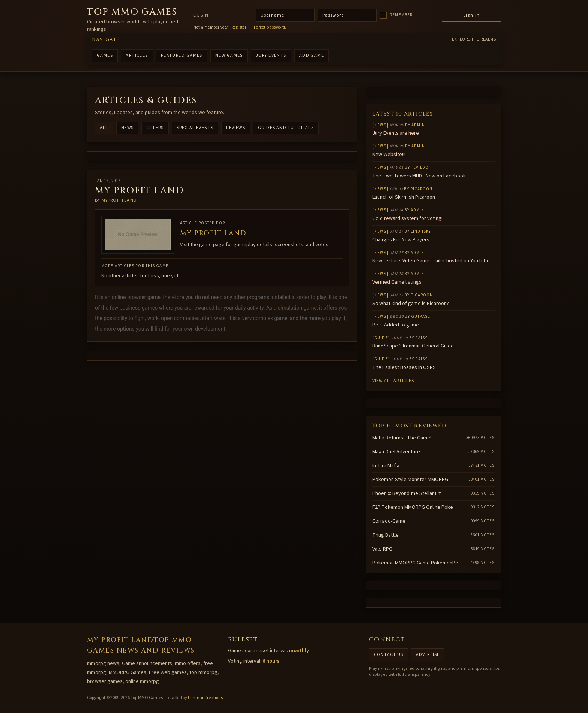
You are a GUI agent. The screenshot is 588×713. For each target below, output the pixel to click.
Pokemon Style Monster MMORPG (410, 480)
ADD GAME (312, 55)
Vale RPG (382, 549)
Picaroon (421, 189)
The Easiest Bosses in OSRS (404, 367)
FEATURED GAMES (182, 55)
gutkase (421, 317)
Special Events (195, 128)
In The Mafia (386, 466)
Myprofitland (119, 200)
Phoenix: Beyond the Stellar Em (407, 493)
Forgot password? (271, 27)
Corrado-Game (389, 521)
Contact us (388, 655)
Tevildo (420, 168)
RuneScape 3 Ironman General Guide (413, 346)
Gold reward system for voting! (407, 218)
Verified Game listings (397, 282)
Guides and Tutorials (286, 128)
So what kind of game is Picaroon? (411, 304)
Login (201, 15)
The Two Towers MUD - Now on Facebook (419, 176)
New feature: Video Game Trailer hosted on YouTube (431, 261)
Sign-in (471, 15)
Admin (418, 125)
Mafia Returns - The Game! (402, 438)
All (104, 128)
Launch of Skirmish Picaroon (404, 197)
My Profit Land (213, 233)
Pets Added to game (396, 325)
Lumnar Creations (205, 698)
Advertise (428, 655)
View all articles (393, 381)
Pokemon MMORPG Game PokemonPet (416, 563)
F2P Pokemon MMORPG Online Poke (413, 507)
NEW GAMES (229, 55)
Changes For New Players (401, 240)
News (127, 128)
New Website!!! (389, 155)
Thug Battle (385, 535)
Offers (155, 128)
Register (239, 27)
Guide (381, 338)
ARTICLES (137, 55)
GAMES (105, 55)
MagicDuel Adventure (396, 452)
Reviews (235, 128)
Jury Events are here (396, 133)
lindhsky (421, 231)
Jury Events (271, 55)
